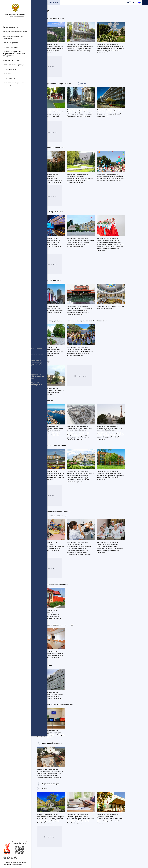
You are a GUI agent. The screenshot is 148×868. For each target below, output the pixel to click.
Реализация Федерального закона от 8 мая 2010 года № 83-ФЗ (14, 406)
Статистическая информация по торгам (14, 453)
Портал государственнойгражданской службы (20, 843)
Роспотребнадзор (9, 447)
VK (5, 858)
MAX (16, 858)
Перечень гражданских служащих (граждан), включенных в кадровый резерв (14, 455)
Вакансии (6, 461)
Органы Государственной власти (14, 439)
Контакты (79, 3)
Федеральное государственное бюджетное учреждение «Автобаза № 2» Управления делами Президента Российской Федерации (51, 395)
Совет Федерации (8, 431)
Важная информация (11, 27)
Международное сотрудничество (15, 32)
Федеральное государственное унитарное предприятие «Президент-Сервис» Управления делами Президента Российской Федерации (51, 738)
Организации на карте (91, 8)
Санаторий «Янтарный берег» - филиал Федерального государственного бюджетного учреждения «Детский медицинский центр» (110, 117)
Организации (53, 3)
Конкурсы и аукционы (11, 47)
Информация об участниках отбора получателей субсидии (13, 417)
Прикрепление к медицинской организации (14, 84)
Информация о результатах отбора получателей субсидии (13, 423)
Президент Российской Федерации (14, 421)
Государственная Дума (10, 435)
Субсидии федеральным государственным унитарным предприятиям (14, 54)
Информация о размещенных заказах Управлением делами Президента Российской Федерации (13, 417)
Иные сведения (8, 437)
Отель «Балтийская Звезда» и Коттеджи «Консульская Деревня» (111, 312)
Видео (89, 88)
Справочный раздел (10, 69)
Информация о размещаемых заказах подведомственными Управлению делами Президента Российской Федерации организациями (14, 440)
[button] (7, 848)
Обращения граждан (11, 43)
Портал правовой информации (13, 443)
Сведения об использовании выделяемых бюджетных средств (14, 432)
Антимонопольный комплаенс (13, 448)
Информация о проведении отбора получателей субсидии (14, 411)
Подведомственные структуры (44, 8)
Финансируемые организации (69, 8)
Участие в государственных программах (13, 37)
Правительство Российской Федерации (12, 426)
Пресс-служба (67, 3)
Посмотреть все (52, 72)
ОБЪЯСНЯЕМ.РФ (9, 78)
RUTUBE (12, 858)
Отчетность (7, 74)
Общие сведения (39, 3)
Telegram (8, 858)
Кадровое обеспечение (11, 60)
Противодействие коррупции (13, 65)
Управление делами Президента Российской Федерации (15, 15)
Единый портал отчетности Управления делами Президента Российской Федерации (13, 413)
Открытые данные (9, 435)
